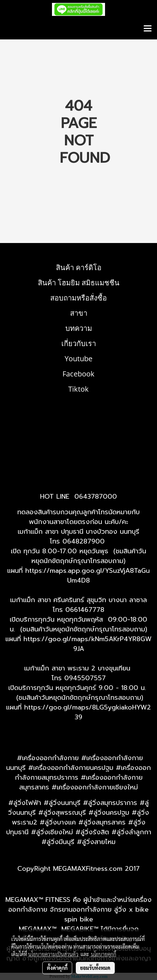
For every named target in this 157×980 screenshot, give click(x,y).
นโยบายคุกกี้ (104, 954)
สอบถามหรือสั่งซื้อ (78, 298)
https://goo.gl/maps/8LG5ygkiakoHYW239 (88, 712)
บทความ (79, 328)
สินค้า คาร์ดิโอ (79, 267)
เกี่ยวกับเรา (79, 343)
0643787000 (96, 497)
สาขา (79, 313)
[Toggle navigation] (148, 29)
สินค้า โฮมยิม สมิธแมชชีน (79, 283)
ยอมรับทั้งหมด (95, 968)
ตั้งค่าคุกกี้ (57, 968)
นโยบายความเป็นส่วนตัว (53, 954)
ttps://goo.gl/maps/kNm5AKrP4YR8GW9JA (90, 644)
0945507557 (85, 678)
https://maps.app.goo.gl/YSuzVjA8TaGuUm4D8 (88, 576)
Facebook (78, 374)
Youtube (78, 359)
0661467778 (85, 610)
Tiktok (78, 389)
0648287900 (84, 541)
